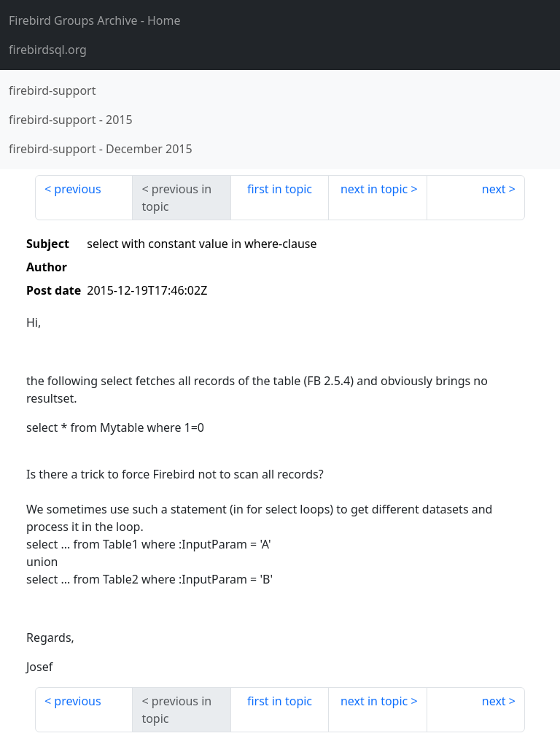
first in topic (280, 189)
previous (77, 189)
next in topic (374, 189)
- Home (95, 20)
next (494, 189)
